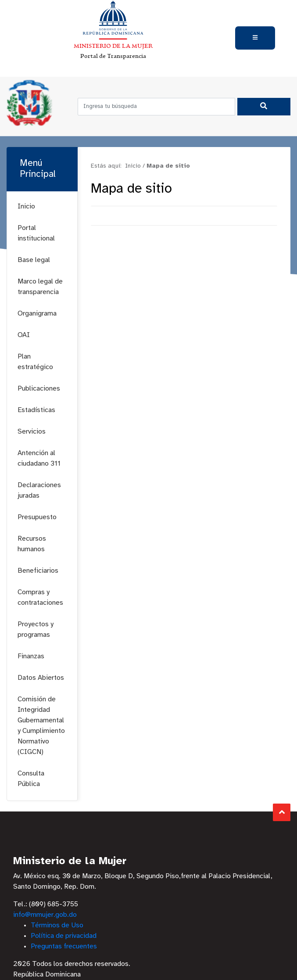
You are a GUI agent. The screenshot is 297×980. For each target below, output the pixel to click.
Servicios (32, 432)
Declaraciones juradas (39, 490)
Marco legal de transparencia (40, 287)
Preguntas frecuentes (64, 946)
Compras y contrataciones (40, 598)
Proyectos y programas (36, 630)
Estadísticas (36, 410)
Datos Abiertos (41, 678)
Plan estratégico (35, 362)
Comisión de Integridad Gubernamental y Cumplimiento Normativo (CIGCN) (41, 726)
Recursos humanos (32, 544)
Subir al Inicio (282, 812)
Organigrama (37, 314)
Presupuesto (37, 517)
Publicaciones (39, 389)
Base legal (34, 260)
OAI (24, 335)
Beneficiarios (38, 571)
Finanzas (31, 656)
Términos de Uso (57, 925)
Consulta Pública (31, 779)
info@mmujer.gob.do (45, 915)
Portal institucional (36, 233)
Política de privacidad (64, 936)
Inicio (26, 206)
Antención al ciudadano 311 (39, 458)
